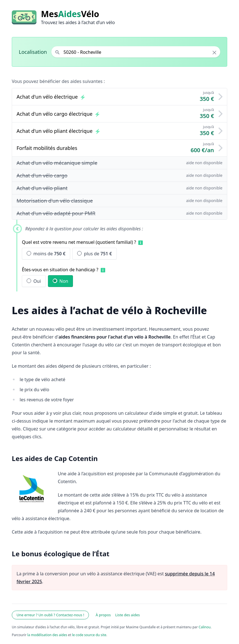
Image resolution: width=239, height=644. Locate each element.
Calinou (205, 627)
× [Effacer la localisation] (214, 52)
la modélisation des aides (47, 635)
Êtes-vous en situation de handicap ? (60, 270)
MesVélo (70, 14)
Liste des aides (128, 615)
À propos (103, 615)
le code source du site (89, 635)
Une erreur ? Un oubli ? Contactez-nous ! (50, 615)
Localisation (33, 52)
